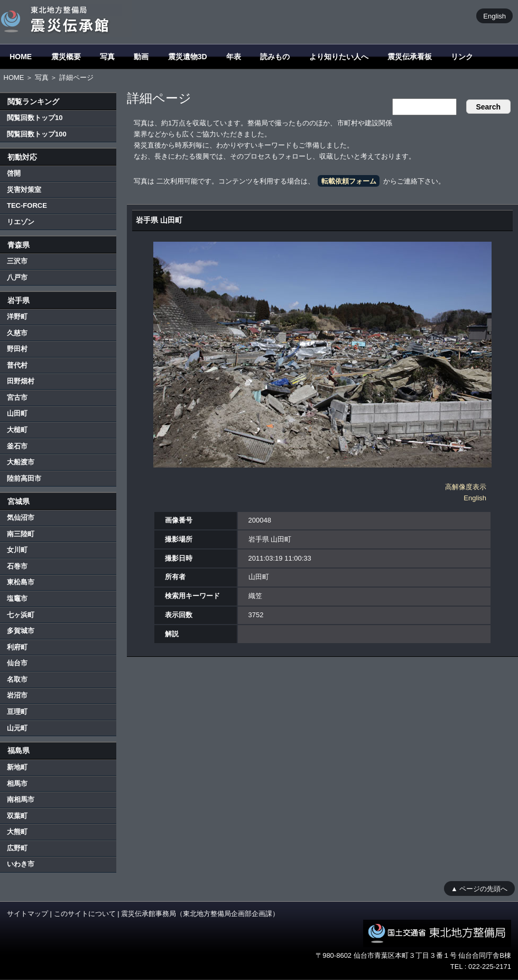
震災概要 (66, 57)
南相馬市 (21, 799)
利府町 (17, 647)
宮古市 (17, 397)
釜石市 (17, 446)
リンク (462, 57)
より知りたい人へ (339, 57)
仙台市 (17, 663)
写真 (107, 57)
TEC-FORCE (27, 205)
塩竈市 (17, 598)
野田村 (17, 349)
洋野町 (17, 317)
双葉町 (17, 816)
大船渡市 (21, 462)
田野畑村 (21, 381)
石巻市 (17, 566)
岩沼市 (17, 695)
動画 (141, 57)
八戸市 (17, 277)
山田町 (17, 413)
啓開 (14, 173)
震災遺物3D (188, 57)
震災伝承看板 (410, 57)
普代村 (17, 365)
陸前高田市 (24, 478)
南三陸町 (21, 534)
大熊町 (17, 832)
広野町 (17, 848)
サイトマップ (27, 914)
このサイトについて (85, 914)
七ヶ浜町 (21, 615)
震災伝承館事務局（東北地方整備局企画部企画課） (200, 914)
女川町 (17, 550)
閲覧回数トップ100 (37, 134)
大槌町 (17, 430)
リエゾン (21, 222)
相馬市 (17, 784)
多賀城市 (21, 631)
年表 (234, 57)
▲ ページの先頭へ (479, 888)
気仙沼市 (21, 518)
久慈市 (17, 333)
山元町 (17, 728)
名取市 (17, 679)
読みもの (275, 57)
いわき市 (21, 864)
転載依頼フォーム (349, 181)
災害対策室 (24, 190)
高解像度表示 (466, 487)
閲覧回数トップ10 (35, 118)
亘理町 (17, 712)
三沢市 (17, 261)
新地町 (17, 767)
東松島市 (21, 582)
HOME (21, 57)
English (494, 16)
